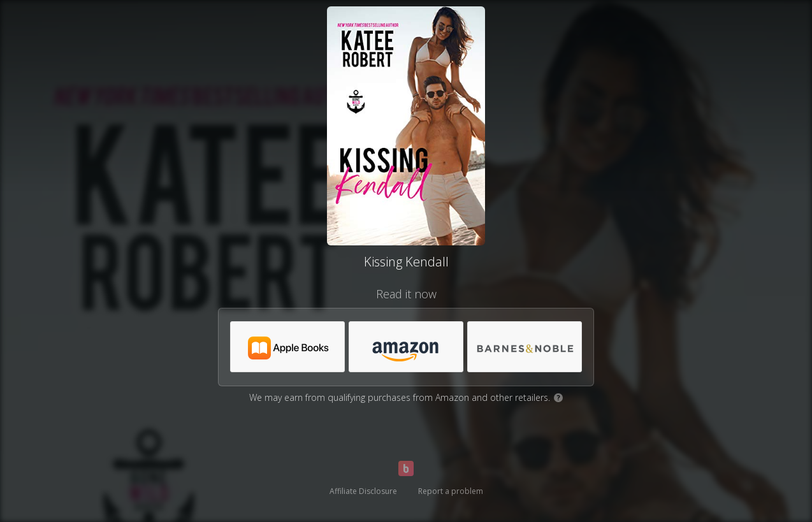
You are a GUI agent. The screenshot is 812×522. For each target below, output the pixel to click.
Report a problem (451, 491)
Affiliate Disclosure (363, 491)
